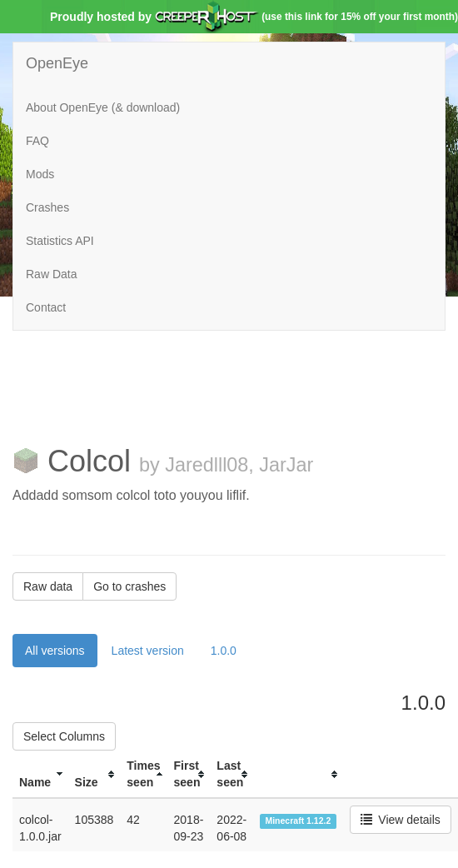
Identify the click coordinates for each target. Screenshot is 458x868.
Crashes (47, 207)
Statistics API (60, 241)
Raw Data (51, 274)
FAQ (37, 141)
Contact (46, 307)
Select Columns (64, 736)
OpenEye (57, 63)
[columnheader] (40, 774)
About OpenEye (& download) (103, 107)
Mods (40, 174)
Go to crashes (129, 586)
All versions (55, 651)
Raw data (48, 586)
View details (401, 820)
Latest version (148, 651)
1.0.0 (224, 651)
